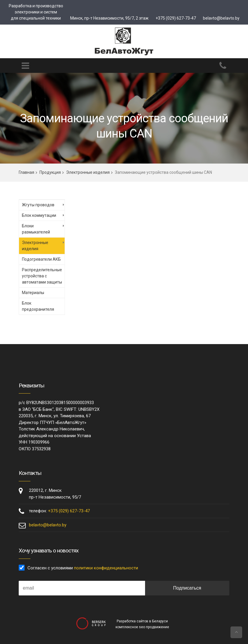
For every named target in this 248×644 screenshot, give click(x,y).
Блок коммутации (39, 215)
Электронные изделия (88, 172)
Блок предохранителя (38, 306)
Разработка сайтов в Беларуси (142, 621)
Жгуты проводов (38, 205)
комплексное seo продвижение (142, 627)
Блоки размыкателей (36, 229)
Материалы (33, 293)
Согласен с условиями (83, 568)
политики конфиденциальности (106, 568)
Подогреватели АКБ (41, 259)
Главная (26, 172)
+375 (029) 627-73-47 (176, 18)
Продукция (50, 172)
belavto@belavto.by (221, 18)
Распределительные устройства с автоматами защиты (42, 276)
